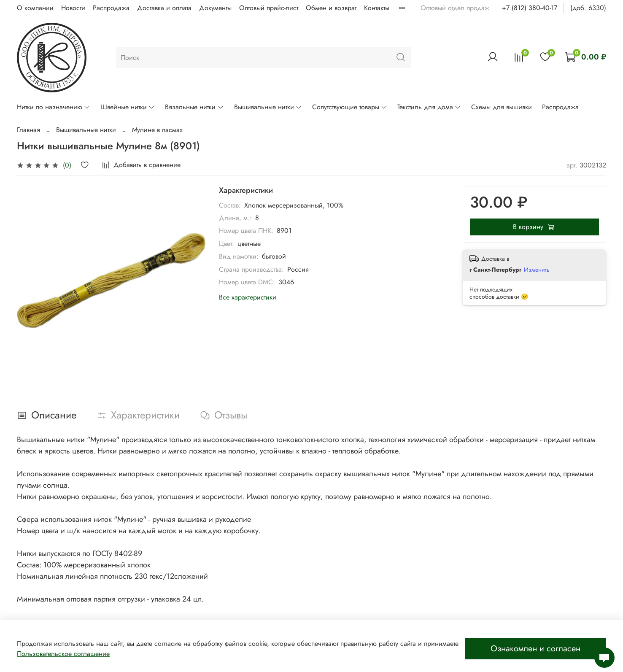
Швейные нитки (128, 107)
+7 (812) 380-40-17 (530, 8)
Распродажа (111, 8)
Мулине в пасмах (157, 130)
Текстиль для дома (429, 107)
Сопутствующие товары (350, 107)
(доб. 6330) (588, 8)
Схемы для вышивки (502, 107)
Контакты (377, 8)
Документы (215, 8)
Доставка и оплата (164, 8)
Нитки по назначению (54, 107)
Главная (28, 130)
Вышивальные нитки (268, 107)
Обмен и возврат (331, 8)
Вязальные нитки (194, 107)
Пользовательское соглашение (63, 654)
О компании (35, 8)
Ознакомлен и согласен (535, 649)
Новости (73, 8)
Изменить (537, 270)
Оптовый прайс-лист (269, 8)
